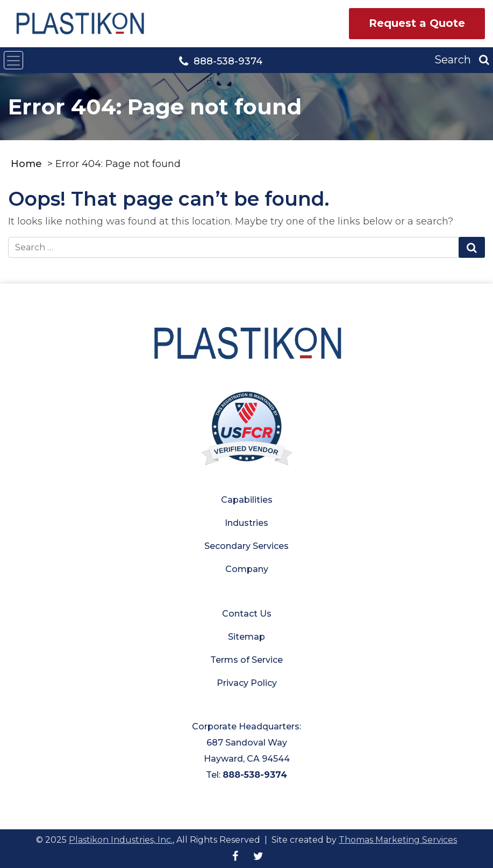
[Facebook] (235, 856)
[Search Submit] (472, 248)
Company (247, 569)
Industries (246, 523)
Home (26, 164)
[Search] (462, 60)
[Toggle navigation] (13, 60)
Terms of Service (246, 660)
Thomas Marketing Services (398, 840)
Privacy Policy (247, 683)
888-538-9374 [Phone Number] (255, 775)
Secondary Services (246, 546)
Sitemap (246, 637)
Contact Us (247, 614)
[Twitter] (258, 856)
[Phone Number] (221, 60)
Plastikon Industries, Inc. (121, 840)
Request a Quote (417, 23)
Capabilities (247, 500)
